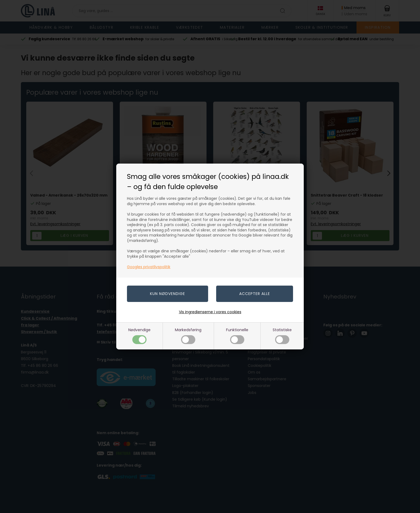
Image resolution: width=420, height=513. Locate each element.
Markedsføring (188, 336)
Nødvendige (139, 336)
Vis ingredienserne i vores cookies (210, 312)
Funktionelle (237, 336)
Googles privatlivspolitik (149, 267)
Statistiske (282, 336)
